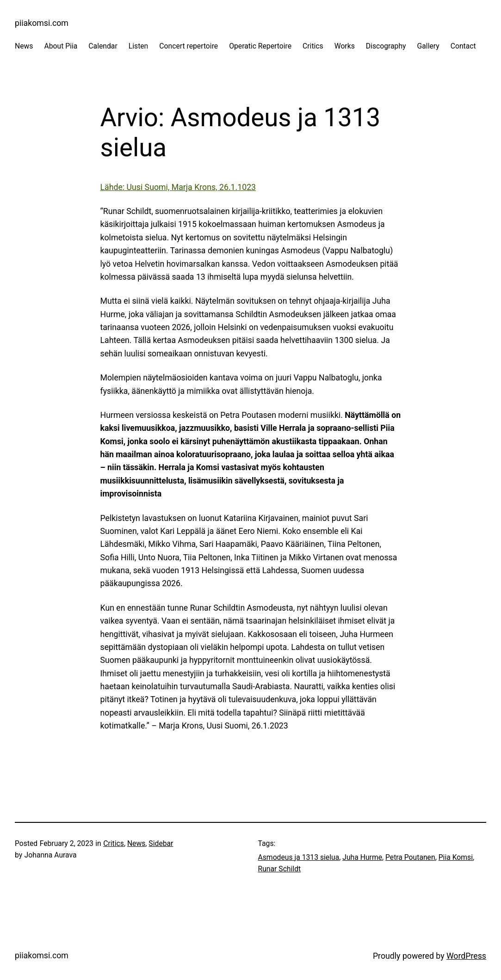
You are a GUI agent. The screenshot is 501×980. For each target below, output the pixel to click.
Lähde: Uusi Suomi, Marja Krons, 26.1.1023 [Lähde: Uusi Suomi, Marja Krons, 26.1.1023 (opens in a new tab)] (178, 187)
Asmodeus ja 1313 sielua (299, 857)
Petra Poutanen (410, 857)
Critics (114, 843)
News (136, 843)
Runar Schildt (280, 869)
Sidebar (161, 843)
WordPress (466, 956)
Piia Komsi (456, 857)
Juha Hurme (362, 857)
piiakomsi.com (42, 23)
